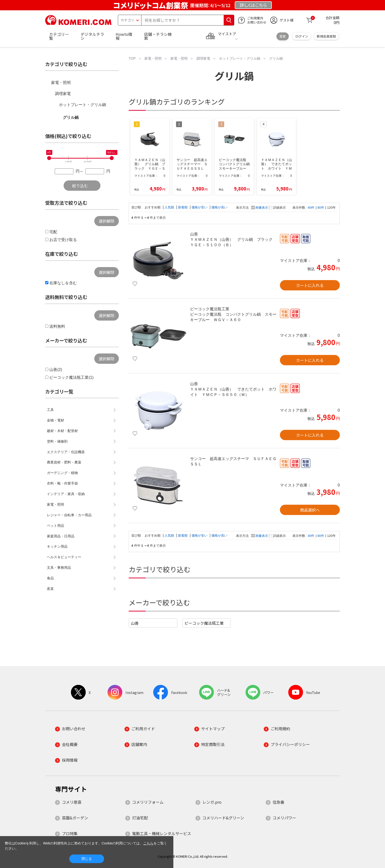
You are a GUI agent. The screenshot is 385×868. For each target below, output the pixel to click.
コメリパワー (284, 818)
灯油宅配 (140, 818)
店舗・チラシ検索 (158, 36)
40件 (311, 208)
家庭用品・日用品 (61, 536)
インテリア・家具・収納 (66, 494)
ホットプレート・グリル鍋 (82, 105)
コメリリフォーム (148, 802)
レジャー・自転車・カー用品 (69, 515)
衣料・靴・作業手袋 (62, 483)
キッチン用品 (57, 546)
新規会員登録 (326, 36)
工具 (50, 410)
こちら (148, 843)
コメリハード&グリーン (223, 818)
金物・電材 (55, 420)
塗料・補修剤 (57, 441)
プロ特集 (70, 833)
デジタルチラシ (92, 36)
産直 (50, 589)
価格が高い (219, 207)
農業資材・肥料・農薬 (64, 462)
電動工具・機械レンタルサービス (162, 833)
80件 (321, 208)
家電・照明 (61, 83)
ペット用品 (55, 526)
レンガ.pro (212, 802)
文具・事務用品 (59, 568)
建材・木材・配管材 (62, 431)
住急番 (278, 802)
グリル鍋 (71, 117)
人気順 (170, 207)
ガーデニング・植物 (62, 473)
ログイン (302, 36)
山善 (135, 623)
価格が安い (200, 207)
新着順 (183, 207)
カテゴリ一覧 (59, 36)
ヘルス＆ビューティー (64, 557)
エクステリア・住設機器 (66, 452)
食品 (50, 578)
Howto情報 (124, 36)
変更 (283, 36)
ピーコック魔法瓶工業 (204, 623)
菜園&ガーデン (75, 818)
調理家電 (63, 94)
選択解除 (107, 221)
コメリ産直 (72, 802)
